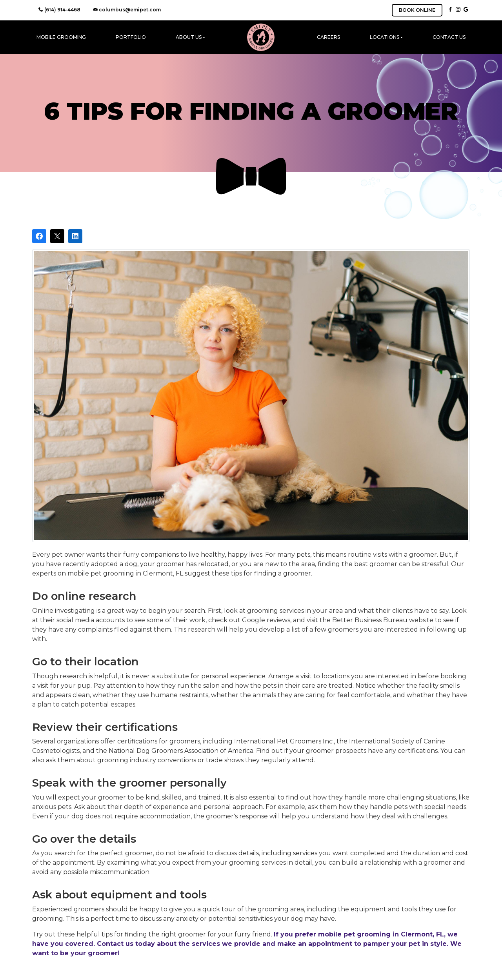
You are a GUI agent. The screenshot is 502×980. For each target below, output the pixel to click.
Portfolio (131, 37)
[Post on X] (57, 236)
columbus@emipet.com (127, 10)
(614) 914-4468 (59, 10)
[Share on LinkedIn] (75, 236)
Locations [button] (385, 37)
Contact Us (449, 37)
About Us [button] (189, 37)
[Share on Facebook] (39, 236)
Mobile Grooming (61, 37)
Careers (328, 37)
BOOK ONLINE (417, 10)
